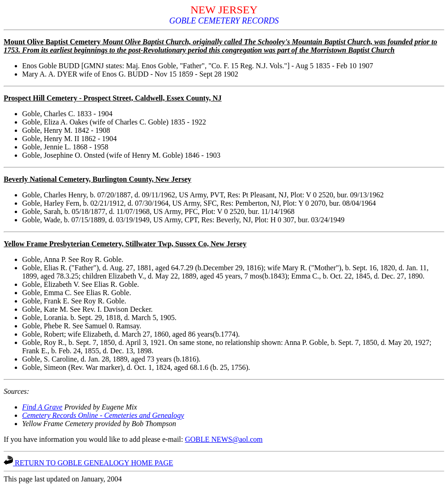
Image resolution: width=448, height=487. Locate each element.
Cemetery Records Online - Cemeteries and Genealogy (103, 415)
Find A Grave (42, 407)
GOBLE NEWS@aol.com (224, 439)
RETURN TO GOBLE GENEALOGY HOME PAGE (88, 463)
